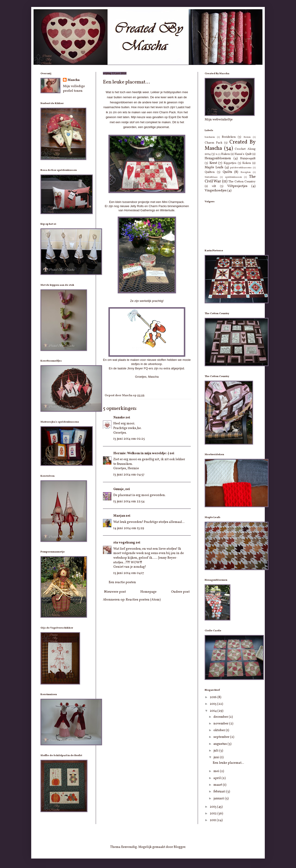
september (222, 737)
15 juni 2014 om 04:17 (129, 573)
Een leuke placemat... (228, 763)
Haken (225, 154)
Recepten (246, 172)
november (221, 724)
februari (220, 792)
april (217, 778)
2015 (213, 704)
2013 (213, 807)
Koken (247, 163)
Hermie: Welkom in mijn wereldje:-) (141, 453)
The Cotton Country (242, 182)
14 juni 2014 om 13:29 (129, 528)
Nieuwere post (115, 592)
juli (216, 751)
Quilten (210, 172)
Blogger (179, 847)
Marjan (119, 516)
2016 (214, 697)
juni (217, 757)
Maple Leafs (214, 167)
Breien (247, 137)
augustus (220, 744)
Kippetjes (230, 163)
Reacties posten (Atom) (143, 600)
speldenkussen (233, 177)
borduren (210, 137)
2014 (214, 711)
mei (217, 771)
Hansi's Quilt (243, 154)
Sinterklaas (211, 177)
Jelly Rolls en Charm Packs (148, 206)
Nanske (119, 418)
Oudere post (180, 592)
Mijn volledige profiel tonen (74, 89)
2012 (214, 814)
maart (218, 785)
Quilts (227, 172)
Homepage (148, 592)
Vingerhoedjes (216, 191)
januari (219, 799)
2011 (213, 820)
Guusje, (119, 489)
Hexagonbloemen (218, 158)
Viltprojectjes (237, 186)
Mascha (74, 80)
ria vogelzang (124, 543)
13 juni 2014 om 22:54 (129, 501)
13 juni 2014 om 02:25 (129, 439)
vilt (214, 186)
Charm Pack (213, 143)
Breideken (229, 137)
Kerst (213, 163)
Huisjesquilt (248, 159)
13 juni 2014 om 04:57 (129, 475)
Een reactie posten (122, 582)
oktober (220, 730)
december (221, 717)
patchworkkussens (241, 168)
